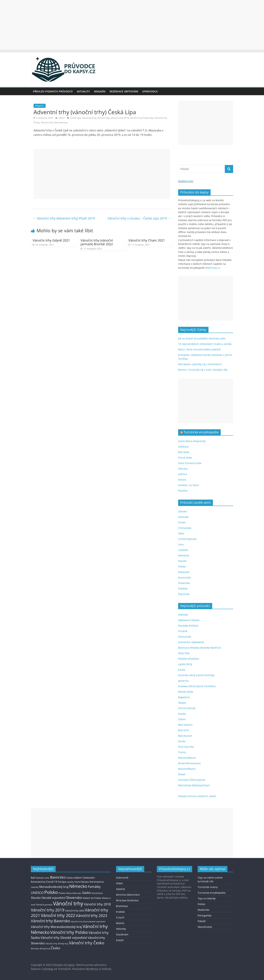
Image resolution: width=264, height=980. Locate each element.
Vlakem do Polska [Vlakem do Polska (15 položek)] (92, 898)
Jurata (182, 670)
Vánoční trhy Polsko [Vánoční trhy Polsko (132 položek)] (69, 932)
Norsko (182, 561)
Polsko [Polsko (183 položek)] (51, 892)
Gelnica (183, 474)
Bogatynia (184, 697)
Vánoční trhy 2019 (120, 118)
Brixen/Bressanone (189, 763)
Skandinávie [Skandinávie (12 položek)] (97, 893)
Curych (120, 917)
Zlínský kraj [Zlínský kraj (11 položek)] (45, 948)
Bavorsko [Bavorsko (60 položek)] (58, 877)
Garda (182, 741)
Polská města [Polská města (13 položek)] (65, 893)
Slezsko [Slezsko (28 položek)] (36, 898)
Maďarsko (203, 910)
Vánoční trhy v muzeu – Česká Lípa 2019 (139, 218)
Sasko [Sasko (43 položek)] (86, 893)
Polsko (182, 566)
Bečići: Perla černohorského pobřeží (199, 349)
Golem (182, 719)
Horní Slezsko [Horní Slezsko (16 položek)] (82, 882)
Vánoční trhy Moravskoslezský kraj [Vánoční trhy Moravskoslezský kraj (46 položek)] (56, 927)
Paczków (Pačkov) (188, 626)
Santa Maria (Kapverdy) (192, 441)
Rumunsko (184, 577)
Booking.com (186, 181)
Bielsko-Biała (186, 692)
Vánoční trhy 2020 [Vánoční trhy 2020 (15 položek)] (75, 911)
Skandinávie (205, 927)
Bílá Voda (184, 452)
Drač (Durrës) (186, 747)
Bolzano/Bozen (187, 769)
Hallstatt (183, 615)
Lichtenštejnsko (187, 539)
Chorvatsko (185, 528)
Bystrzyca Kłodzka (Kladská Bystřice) (199, 648)
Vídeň (119, 883)
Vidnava (183, 469)
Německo (184, 555)
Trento (182, 752)
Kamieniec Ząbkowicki (191, 642)
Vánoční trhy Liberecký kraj (54, 122)
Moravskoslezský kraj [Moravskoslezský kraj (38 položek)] (54, 887)
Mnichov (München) (128, 895)
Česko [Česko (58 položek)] (55, 948)
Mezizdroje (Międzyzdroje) (194, 785)
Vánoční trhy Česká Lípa (142, 118)
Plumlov (183, 491)
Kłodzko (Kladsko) (188, 659)
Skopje (182, 703)
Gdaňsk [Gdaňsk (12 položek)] (70, 882)
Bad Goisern (185, 725)
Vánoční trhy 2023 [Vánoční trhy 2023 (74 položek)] (91, 916)
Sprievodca (150, 91)
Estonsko (183, 517)
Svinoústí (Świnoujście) (192, 780)
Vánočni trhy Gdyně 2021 (51, 240)
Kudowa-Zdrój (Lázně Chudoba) (197, 686)
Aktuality (83, 91)
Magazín (100, 91)
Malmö (120, 923)
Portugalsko (205, 915)
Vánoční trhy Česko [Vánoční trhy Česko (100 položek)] (87, 943)
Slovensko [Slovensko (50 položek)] (74, 898)
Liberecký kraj (89, 118)
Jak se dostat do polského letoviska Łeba (202, 338)
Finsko (182, 522)
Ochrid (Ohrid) (187, 708)
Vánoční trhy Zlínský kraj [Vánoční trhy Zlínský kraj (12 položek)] (57, 944)
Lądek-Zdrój (185, 664)
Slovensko (184, 583)
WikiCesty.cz (213, 268)
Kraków (120, 912)
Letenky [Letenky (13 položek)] (35, 887)
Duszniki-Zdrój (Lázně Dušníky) (196, 675)
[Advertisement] (132, 25)
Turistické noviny (208, 887)
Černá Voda (185, 458)
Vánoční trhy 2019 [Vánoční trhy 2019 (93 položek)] (48, 910)
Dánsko (182, 511)
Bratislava (122, 906)
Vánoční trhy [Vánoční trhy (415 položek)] (68, 903)
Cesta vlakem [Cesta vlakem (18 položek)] (74, 878)
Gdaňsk (120, 889)
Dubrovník (122, 878)
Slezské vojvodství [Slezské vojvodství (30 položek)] (53, 898)
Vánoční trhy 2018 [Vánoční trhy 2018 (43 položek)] (97, 904)
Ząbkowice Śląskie (189, 620)
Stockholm (122, 934)
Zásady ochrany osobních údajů (197, 796)
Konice (182, 480)
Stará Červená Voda (190, 463)
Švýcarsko (184, 594)
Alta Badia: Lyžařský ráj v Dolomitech (200, 364)
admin (62, 118)
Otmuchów (185, 637)
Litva (181, 544)
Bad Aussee (185, 736)
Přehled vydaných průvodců (53, 91)
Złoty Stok (184, 653)
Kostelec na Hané (188, 485)
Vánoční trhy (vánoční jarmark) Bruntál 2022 (97, 242)
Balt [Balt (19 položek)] (33, 878)
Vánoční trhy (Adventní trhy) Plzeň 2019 (64, 218)
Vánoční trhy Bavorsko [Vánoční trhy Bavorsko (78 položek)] (50, 921)
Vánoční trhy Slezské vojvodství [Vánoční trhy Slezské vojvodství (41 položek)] (64, 938)
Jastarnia (183, 681)
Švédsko (183, 588)
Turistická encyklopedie (201, 432)
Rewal (182, 774)
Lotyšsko (183, 550)
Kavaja (182, 714)
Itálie (181, 533)
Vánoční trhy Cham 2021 (147, 240)
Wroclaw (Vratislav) (127, 900)
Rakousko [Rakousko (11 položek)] (77, 893)
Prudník (183, 631)
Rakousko (184, 572)
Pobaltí (202, 921)
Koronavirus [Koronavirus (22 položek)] (97, 882)
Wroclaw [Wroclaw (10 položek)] (35, 949)
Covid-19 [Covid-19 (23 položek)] (52, 882)
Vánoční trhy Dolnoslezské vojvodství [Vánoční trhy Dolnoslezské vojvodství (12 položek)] (88, 921)
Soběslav (183, 447)
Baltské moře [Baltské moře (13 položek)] (43, 878)
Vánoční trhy (103, 118)
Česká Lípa (75, 118)
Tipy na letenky (207, 898)
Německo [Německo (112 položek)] (78, 886)
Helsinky (121, 929)
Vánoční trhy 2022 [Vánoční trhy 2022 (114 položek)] (58, 915)
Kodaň (120, 940)
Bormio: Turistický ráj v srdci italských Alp (203, 370)
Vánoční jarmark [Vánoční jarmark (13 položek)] (44, 905)
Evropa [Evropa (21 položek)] (62, 882)
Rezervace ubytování (124, 91)
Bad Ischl (184, 730)
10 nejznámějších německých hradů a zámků (205, 344)
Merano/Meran (187, 758)
